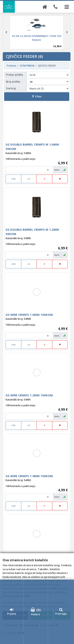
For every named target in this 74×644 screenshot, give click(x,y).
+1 (29, 179)
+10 (13, 179)
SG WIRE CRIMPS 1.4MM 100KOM (29, 476)
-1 (44, 179)
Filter (37, 96)
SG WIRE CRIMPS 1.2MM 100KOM (29, 395)
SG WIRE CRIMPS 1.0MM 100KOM (29, 315)
